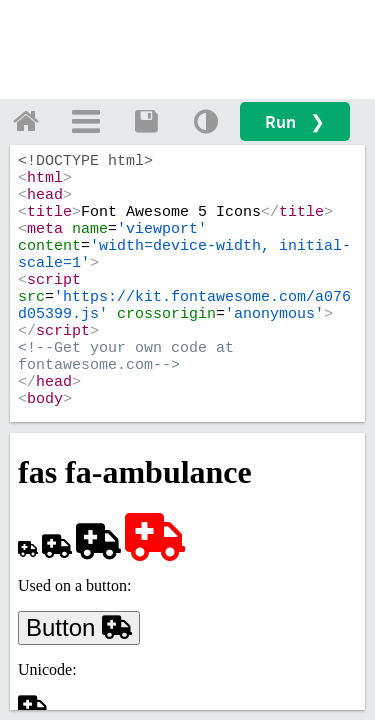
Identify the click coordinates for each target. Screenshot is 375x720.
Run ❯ (295, 121)
